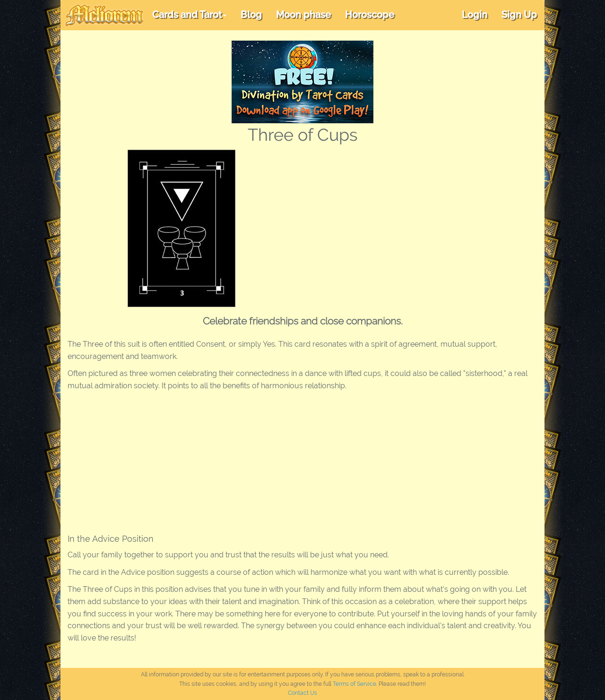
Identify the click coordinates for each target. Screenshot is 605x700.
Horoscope (370, 15)
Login (475, 15)
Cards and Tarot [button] (189, 15)
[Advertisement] (403, 221)
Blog (251, 15)
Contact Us (302, 693)
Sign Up (519, 15)
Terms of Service (354, 684)
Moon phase (303, 15)
